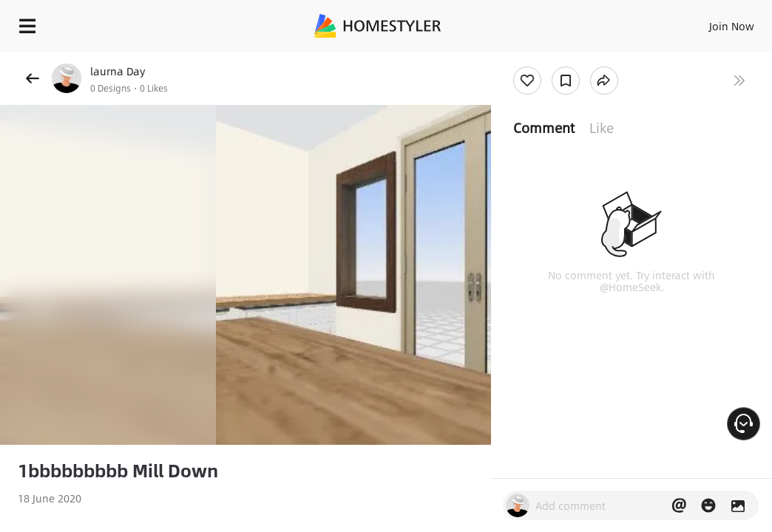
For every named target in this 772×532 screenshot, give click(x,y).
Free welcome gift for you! (568, 59)
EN (697, 22)
